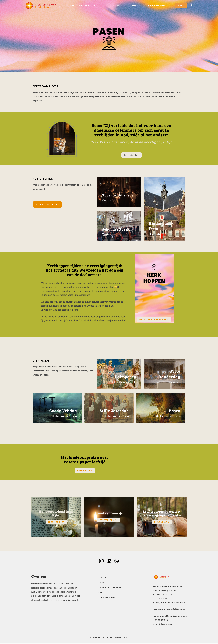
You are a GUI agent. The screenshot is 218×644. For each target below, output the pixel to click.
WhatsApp (180, 610)
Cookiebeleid (106, 598)
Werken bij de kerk (110, 588)
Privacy (103, 583)
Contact (103, 578)
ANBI (101, 593)
